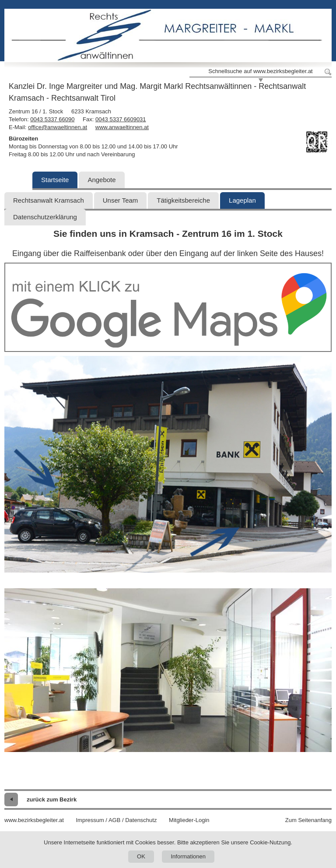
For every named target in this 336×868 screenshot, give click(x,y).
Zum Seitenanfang (308, 820)
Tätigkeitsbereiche (183, 200)
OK (141, 856)
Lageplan (242, 200)
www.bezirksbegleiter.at (34, 820)
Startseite (55, 180)
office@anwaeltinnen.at (58, 127)
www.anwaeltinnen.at (122, 127)
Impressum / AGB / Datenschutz (116, 820)
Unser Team (121, 200)
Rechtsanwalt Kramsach (49, 200)
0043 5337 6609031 (121, 119)
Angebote (101, 180)
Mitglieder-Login (189, 820)
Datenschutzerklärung (45, 217)
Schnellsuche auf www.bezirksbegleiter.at (260, 71)
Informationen (188, 856)
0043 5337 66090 (52, 119)
